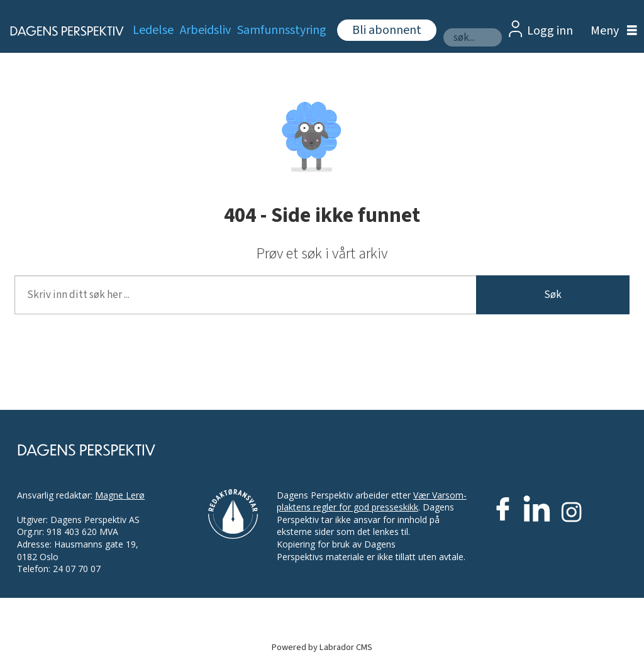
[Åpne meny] (611, 31)
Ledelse (153, 30)
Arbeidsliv (205, 30)
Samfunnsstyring (282, 30)
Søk (553, 295)
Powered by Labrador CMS (322, 647)
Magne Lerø (120, 495)
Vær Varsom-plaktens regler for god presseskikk (372, 501)
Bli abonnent (387, 30)
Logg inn (550, 31)
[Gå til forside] (60, 31)
